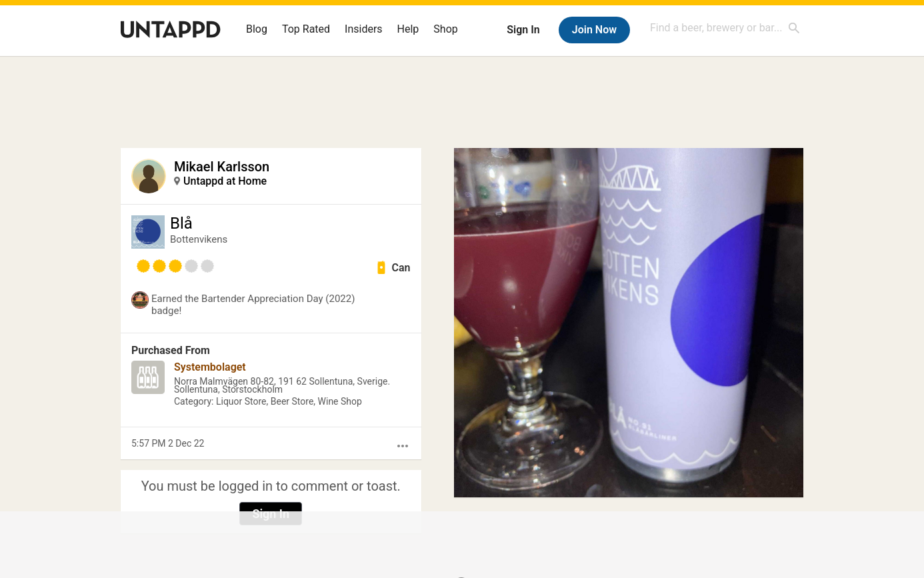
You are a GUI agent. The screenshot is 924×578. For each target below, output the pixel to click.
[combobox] (725, 28)
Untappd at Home (225, 181)
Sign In (523, 30)
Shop (445, 29)
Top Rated (306, 29)
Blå (181, 223)
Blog (257, 29)
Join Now (594, 30)
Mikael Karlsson (222, 167)
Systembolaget (210, 367)
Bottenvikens (199, 239)
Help (408, 29)
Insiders (364, 29)
